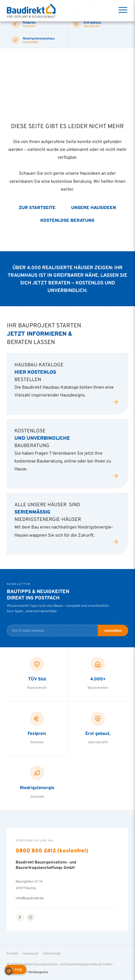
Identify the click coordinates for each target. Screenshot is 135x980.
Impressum (31, 953)
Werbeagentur (38, 972)
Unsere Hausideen (94, 207)
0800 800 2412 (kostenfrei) (52, 850)
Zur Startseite (37, 207)
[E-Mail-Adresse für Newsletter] (52, 630)
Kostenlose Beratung (67, 220)
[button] (9, 971)
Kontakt (13, 953)
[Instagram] (31, 917)
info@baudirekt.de (30, 898)
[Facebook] (20, 917)
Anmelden (113, 630)
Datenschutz (52, 953)
